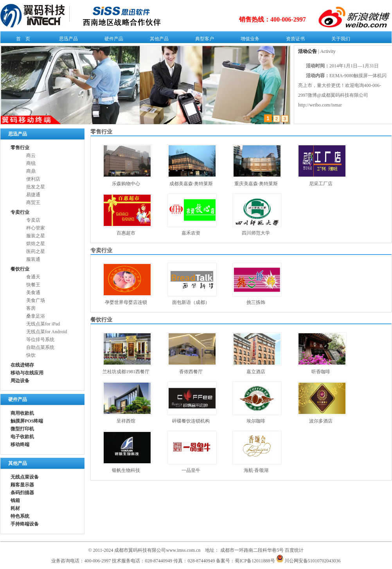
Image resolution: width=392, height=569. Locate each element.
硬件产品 (112, 40)
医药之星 (36, 251)
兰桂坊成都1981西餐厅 (126, 372)
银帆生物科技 (126, 470)
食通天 (33, 277)
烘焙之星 (36, 244)
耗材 (15, 508)
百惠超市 (126, 233)
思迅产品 (67, 40)
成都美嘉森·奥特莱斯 (191, 184)
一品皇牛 (191, 470)
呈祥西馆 (126, 421)
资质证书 (294, 40)
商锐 (31, 163)
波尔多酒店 (321, 421)
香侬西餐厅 (191, 372)
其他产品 (157, 40)
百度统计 (294, 550)
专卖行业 (20, 212)
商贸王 (33, 202)
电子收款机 (22, 437)
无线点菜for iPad (43, 324)
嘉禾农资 (191, 233)
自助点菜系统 (40, 347)
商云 (31, 155)
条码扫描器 (22, 493)
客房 (31, 308)
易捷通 (33, 195)
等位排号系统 (40, 340)
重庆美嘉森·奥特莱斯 (256, 184)
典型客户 (203, 40)
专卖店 (33, 220)
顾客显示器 (22, 485)
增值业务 (248, 40)
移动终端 (20, 444)
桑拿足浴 (36, 316)
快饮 (31, 355)
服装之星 (36, 236)
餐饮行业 (20, 269)
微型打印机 (22, 429)
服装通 (33, 259)
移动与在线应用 (27, 373)
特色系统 (20, 516)
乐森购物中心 (126, 184)
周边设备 (20, 381)
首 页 (21, 40)
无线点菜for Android (47, 332)
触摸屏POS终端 (27, 421)
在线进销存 (22, 365)
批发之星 (36, 187)
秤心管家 (36, 228)
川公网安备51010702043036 (308, 561)
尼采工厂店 (321, 184)
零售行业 (20, 148)
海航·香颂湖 (256, 470)
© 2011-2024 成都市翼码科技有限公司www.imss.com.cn (145, 550)
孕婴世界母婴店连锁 (126, 302)
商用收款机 (22, 413)
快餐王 (33, 285)
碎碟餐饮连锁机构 (191, 421)
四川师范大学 (256, 233)
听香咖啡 (321, 372)
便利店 (33, 179)
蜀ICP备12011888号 (255, 561)
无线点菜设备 (25, 477)
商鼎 (31, 171)
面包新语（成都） (191, 302)
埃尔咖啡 (256, 421)
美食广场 (36, 300)
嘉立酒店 (256, 372)
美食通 (33, 293)
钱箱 (15, 500)
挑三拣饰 (256, 302)
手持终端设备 (25, 524)
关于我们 (339, 40)
